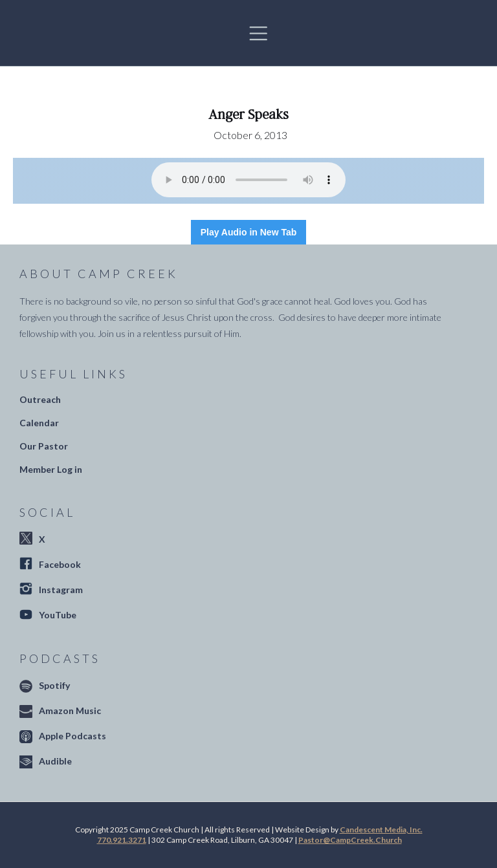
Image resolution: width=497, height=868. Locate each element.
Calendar (39, 423)
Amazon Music (70, 711)
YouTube (58, 615)
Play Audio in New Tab (249, 232)
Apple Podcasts (72, 736)
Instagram (61, 590)
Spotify (54, 685)
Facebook (60, 564)
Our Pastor (44, 446)
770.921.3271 (122, 840)
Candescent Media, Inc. (381, 830)
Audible (55, 761)
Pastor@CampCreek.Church (350, 840)
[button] (258, 33)
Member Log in (51, 469)
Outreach (40, 399)
